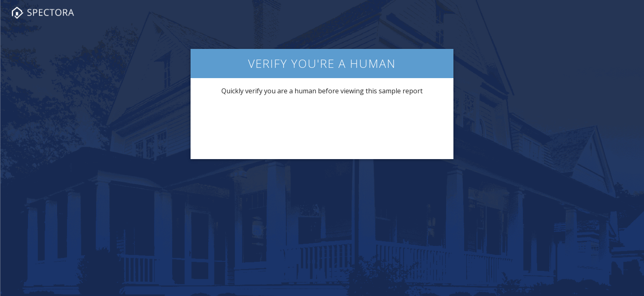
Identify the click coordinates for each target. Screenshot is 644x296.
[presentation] (322, 127)
